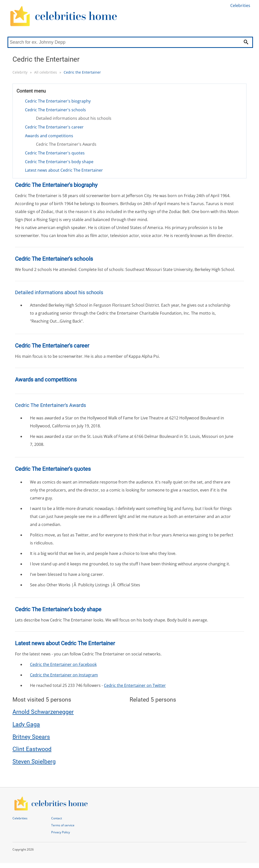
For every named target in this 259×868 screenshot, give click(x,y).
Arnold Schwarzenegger (43, 712)
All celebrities (46, 72)
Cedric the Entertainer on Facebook (63, 664)
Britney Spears (31, 737)
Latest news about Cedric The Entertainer (64, 170)
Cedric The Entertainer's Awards (66, 144)
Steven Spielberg (34, 762)
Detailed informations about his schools (74, 118)
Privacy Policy (61, 832)
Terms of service (63, 825)
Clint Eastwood (32, 749)
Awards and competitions (49, 136)
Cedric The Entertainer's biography (58, 101)
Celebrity (20, 72)
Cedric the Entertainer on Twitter (135, 685)
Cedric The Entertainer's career (54, 127)
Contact (57, 818)
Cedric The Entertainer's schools (55, 110)
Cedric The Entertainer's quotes (55, 153)
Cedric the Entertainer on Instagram (64, 675)
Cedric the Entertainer (82, 72)
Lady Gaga (26, 724)
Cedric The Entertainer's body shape (59, 162)
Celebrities (240, 5)
